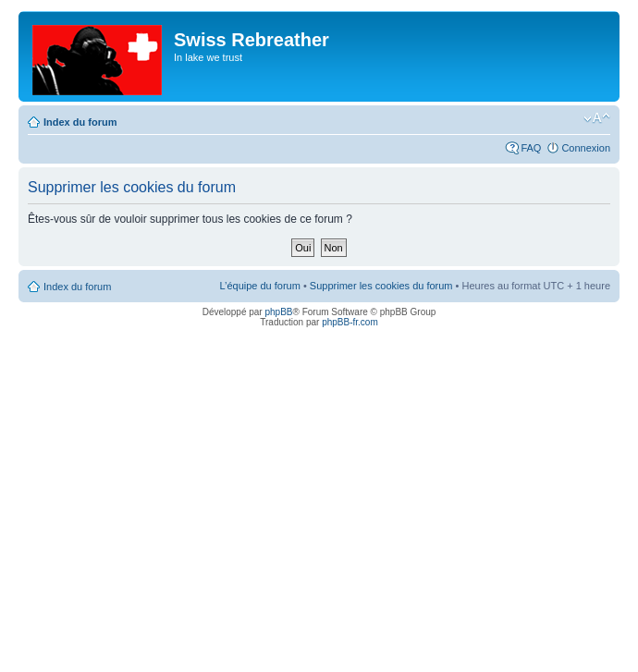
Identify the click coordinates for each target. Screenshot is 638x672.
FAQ (531, 148)
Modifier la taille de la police (597, 118)
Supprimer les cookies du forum (381, 286)
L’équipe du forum (259, 286)
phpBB (278, 312)
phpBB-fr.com (350, 322)
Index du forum (80, 122)
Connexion (586, 148)
